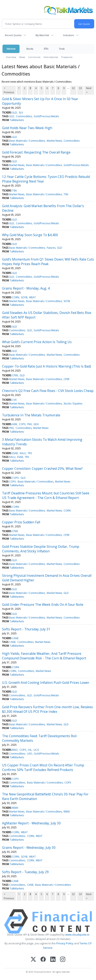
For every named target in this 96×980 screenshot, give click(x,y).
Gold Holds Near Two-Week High (27, 128)
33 (80, 88)
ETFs (46, 49)
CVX (14, 400)
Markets (11, 49)
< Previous (9, 90)
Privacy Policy (65, 943)
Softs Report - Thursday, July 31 (26, 629)
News (22, 57)
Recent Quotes (13, 35)
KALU (23, 453)
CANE (15, 638)
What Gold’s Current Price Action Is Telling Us (37, 342)
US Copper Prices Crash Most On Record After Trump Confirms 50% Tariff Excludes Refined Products (43, 767)
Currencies (34, 57)
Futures (51, 248)
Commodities (24, 116)
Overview (11, 57)
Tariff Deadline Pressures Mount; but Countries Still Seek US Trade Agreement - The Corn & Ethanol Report (46, 495)
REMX (15, 808)
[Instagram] (63, 960)
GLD (15, 113)
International (51, 57)
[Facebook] (43, 960)
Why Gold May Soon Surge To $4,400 (30, 235)
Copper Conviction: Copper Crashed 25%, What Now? (42, 469)
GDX (36, 424)
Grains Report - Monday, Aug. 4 (26, 288)
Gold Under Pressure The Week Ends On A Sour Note (43, 605)
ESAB (15, 453)
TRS (30, 453)
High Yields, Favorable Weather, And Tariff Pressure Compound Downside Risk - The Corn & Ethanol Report (44, 656)
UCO (36, 750)
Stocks (30, 49)
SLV (21, 113)
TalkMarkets (17, 120)
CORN (16, 297)
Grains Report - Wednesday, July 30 (29, 848)
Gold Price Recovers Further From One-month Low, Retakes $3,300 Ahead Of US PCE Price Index (47, 709)
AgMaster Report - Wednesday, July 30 (31, 823)
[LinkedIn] (53, 960)
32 (73, 88)
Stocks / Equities (73, 404)
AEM (15, 424)
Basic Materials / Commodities (27, 141)
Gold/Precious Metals (46, 116)
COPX (22, 424)
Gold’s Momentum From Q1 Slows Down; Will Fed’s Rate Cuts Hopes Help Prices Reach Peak (48, 262)
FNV (30, 424)
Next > (89, 90)
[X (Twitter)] (33, 960)
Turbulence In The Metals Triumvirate (31, 415)
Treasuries (67, 57)
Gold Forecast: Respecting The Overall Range (36, 152)
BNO (15, 750)
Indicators (69, 35)
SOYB (24, 297)
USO (30, 754)
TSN (14, 191)
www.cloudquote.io (77, 935)
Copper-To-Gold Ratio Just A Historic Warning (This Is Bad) (47, 366)
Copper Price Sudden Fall (21, 522)
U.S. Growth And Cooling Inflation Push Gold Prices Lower (46, 683)
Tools (62, 49)
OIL (30, 750)
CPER (15, 375)
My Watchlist (42, 35)
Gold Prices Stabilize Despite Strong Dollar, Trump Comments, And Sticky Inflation (41, 549)
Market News (54, 141)
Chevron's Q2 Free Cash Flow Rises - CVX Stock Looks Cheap (48, 391)
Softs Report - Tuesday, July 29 (25, 872)
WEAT (32, 297)
